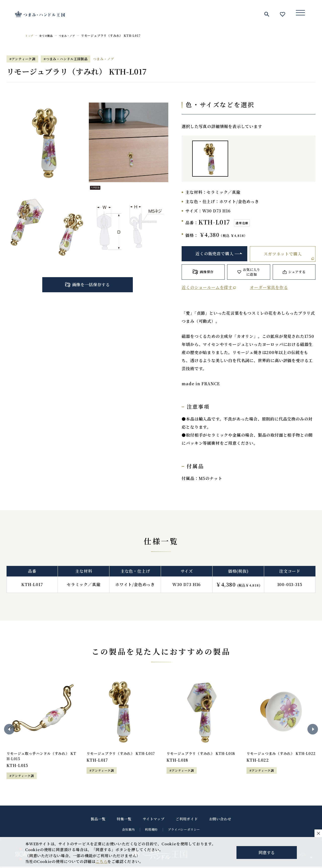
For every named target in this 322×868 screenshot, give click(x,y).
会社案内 (128, 831)
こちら (102, 861)
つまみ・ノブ (73, 35)
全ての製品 (49, 35)
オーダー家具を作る (269, 287)
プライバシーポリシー (184, 831)
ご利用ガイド (187, 820)
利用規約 (151, 831)
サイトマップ (154, 820)
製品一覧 (98, 820)
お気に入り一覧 (283, 14)
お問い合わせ (220, 820)
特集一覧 (124, 820)
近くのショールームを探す (207, 287)
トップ (30, 35)
